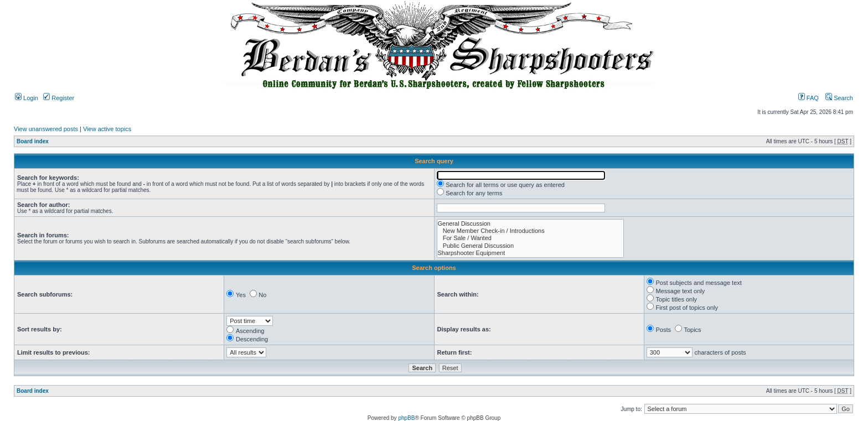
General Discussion (530, 224)
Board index (33, 141)
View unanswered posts (46, 129)
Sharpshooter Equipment (530, 253)
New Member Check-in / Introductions (530, 231)
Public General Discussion (530, 246)
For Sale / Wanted (530, 238)
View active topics (107, 129)
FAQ (808, 98)
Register (59, 98)
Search (839, 98)
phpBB (406, 418)
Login (27, 98)
